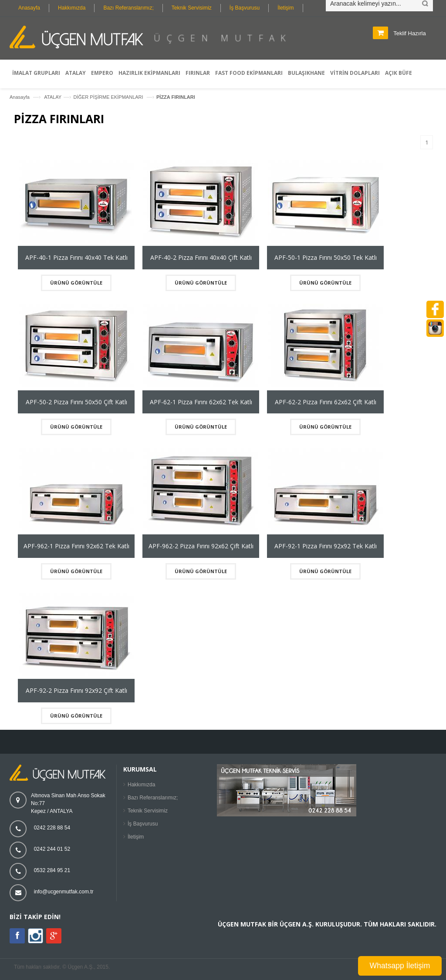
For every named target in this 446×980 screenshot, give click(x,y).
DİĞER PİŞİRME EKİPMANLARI (109, 97)
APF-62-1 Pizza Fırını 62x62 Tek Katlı (201, 402)
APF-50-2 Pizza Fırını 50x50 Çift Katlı (76, 402)
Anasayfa (29, 8)
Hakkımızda (72, 8)
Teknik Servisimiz (192, 8)
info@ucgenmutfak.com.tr (64, 892)
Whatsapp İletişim (400, 966)
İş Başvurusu (245, 8)
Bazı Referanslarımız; (128, 8)
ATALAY (53, 97)
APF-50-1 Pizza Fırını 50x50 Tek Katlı (326, 257)
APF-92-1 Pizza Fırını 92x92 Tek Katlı (326, 546)
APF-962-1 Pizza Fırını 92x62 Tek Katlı (76, 546)
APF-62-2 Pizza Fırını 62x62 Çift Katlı (326, 402)
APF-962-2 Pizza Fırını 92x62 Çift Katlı (201, 546)
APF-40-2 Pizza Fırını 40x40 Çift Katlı (201, 257)
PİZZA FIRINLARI (176, 97)
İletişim (286, 8)
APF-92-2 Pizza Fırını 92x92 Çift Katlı (76, 690)
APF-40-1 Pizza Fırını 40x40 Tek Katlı (76, 257)
